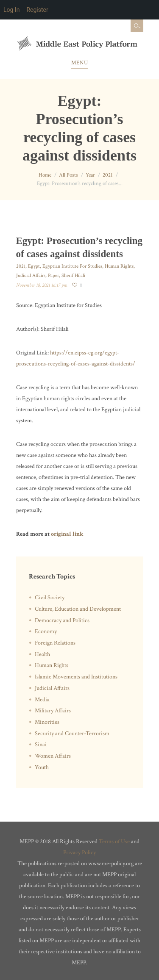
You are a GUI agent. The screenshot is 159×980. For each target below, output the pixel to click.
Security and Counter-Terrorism (72, 734)
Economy (46, 631)
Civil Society (50, 598)
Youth (42, 767)
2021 (108, 175)
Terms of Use (114, 842)
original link (67, 534)
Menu (79, 63)
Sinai (41, 745)
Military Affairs (53, 711)
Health (42, 654)
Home (45, 175)
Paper (53, 275)
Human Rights (119, 266)
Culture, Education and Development (78, 609)
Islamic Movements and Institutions (76, 677)
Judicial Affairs (31, 275)
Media (42, 700)
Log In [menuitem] (11, 10)
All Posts (68, 175)
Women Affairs (53, 756)
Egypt (34, 266)
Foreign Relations (55, 643)
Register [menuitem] (37, 10)
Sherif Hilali (73, 275)
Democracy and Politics (62, 620)
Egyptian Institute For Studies (72, 266)
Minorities (47, 722)
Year (90, 175)
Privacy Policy (79, 853)
